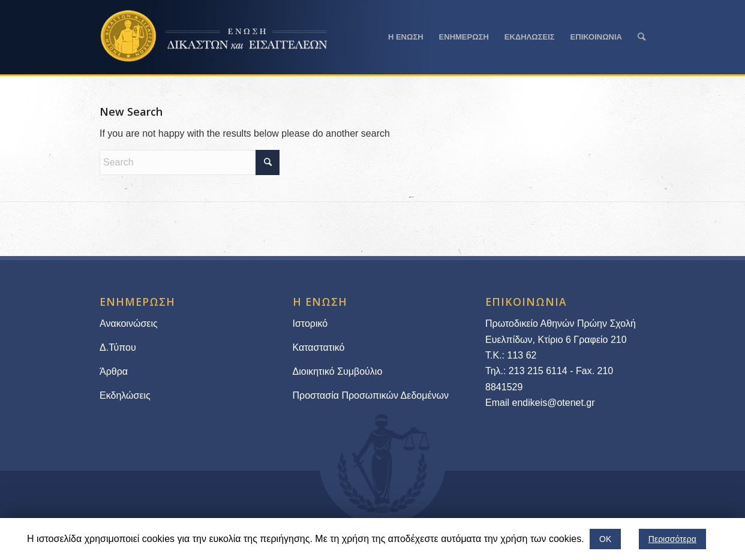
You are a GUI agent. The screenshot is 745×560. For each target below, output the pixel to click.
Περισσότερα (672, 539)
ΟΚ (605, 539)
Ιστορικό (310, 323)
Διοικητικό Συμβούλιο (338, 371)
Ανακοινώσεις (129, 323)
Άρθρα (114, 371)
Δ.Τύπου (118, 347)
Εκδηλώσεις (125, 395)
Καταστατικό (320, 347)
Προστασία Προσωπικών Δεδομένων (371, 395)
